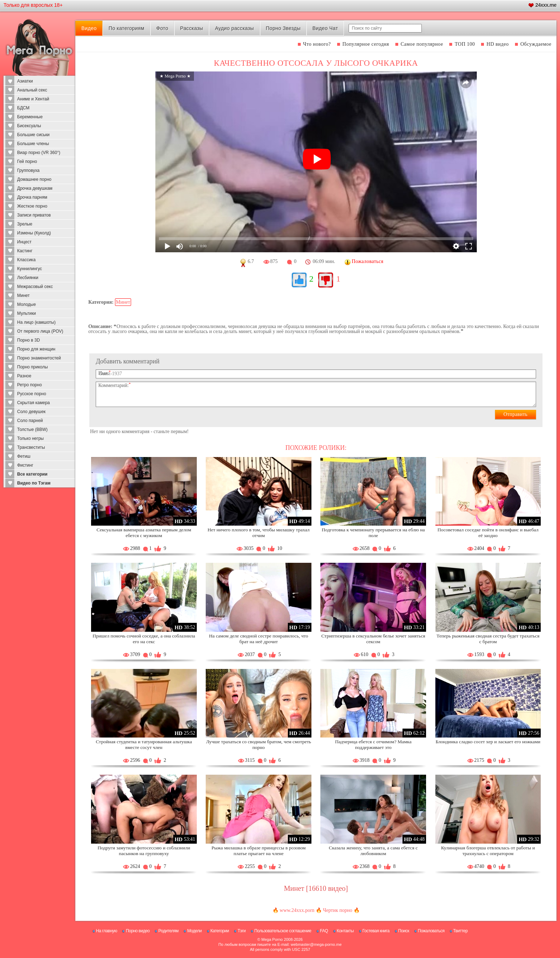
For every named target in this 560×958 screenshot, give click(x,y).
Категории (220, 931)
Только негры (30, 438)
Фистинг (25, 465)
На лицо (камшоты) (36, 322)
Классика (26, 260)
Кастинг (25, 251)
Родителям (168, 931)
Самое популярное (422, 44)
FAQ (324, 931)
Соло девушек (31, 412)
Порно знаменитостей (39, 358)
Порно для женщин (36, 349)
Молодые (26, 304)
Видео (89, 28)
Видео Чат (325, 28)
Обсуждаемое (536, 44)
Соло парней (30, 421)
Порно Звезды (283, 28)
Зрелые (25, 224)
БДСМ (23, 108)
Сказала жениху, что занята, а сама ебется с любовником (373, 851)
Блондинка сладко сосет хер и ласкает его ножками (488, 742)
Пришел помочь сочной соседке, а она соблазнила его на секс (144, 639)
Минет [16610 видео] (316, 888)
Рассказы (191, 28)
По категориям (126, 28)
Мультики (26, 313)
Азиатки (25, 81)
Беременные (30, 117)
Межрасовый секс (35, 287)
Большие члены (33, 144)
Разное (24, 376)
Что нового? (317, 44)
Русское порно (32, 394)
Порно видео (138, 931)
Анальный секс (32, 90)
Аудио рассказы (234, 28)
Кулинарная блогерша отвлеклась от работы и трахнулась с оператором (488, 851)
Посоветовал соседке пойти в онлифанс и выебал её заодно (488, 533)
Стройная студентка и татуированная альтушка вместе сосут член (144, 744)
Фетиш (24, 456)
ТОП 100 (465, 44)
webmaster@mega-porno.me (316, 944)
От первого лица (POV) (40, 331)
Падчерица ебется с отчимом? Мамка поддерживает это (373, 744)
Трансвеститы (31, 447)
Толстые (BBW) (32, 430)
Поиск (404, 931)
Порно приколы (32, 367)
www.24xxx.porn (297, 910)
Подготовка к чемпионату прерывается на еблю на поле (373, 533)
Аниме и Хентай (33, 99)
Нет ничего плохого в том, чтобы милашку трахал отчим (259, 533)
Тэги (242, 931)
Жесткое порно (32, 206)
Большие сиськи (33, 135)
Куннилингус (30, 269)
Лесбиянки (28, 278)
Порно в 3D (29, 340)
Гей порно (27, 162)
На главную (107, 931)
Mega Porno (272, 939)
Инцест (24, 242)
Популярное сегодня (366, 44)
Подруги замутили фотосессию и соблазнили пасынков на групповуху (144, 851)
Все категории (32, 474)
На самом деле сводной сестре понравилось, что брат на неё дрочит (258, 639)
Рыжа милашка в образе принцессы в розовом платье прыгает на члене (259, 851)
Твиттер (461, 931)
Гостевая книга (376, 931)
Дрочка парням (32, 197)
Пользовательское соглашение (283, 931)
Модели (194, 931)
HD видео (497, 44)
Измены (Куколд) (34, 233)
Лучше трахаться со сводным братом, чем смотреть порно (259, 744)
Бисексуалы (29, 126)
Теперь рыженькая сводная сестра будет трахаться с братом (488, 639)
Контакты (345, 931)
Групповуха (28, 170)
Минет (23, 296)
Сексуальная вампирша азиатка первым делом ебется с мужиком (144, 533)
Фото (162, 28)
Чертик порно (337, 910)
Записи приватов (34, 215)
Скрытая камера (34, 403)
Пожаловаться (431, 931)
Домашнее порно (34, 179)
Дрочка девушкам (35, 188)
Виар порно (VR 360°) (39, 153)
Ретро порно (29, 385)
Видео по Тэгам (34, 483)
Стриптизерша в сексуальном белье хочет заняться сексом (373, 639)
